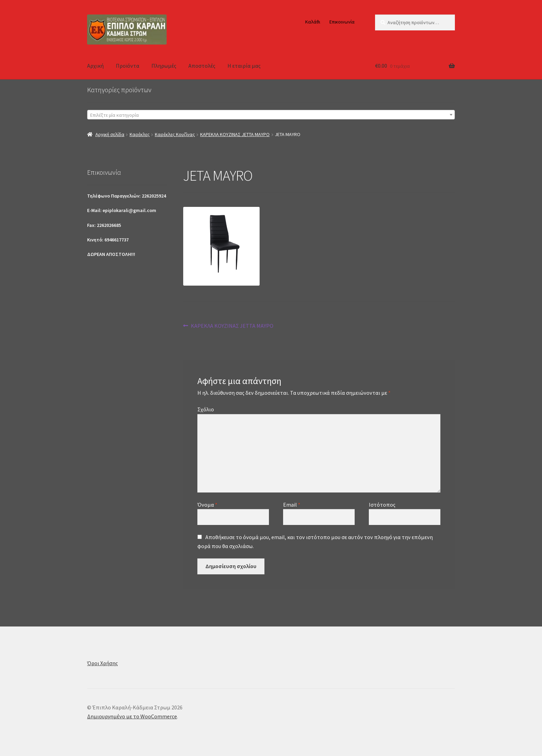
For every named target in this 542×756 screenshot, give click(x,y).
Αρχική (95, 66)
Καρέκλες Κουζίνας (175, 134)
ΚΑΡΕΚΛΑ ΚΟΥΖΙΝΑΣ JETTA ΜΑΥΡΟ (235, 134)
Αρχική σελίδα (110, 134)
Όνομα (207, 505)
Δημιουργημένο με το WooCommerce (132, 716)
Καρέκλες (140, 134)
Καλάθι (313, 22)
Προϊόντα (128, 66)
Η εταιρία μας (244, 66)
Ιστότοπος (382, 505)
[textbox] (271, 115)
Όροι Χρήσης (102, 663)
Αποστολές (202, 66)
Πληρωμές (164, 66)
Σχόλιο (206, 409)
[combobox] (271, 115)
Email (292, 505)
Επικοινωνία (342, 22)
